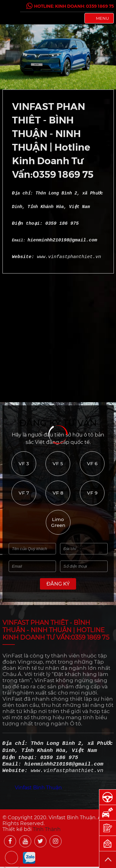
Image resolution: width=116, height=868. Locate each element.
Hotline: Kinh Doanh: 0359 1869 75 (70, 6)
